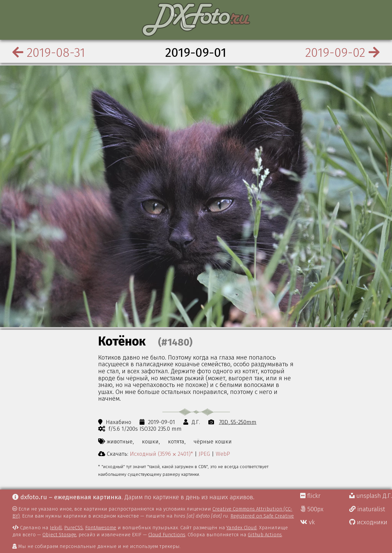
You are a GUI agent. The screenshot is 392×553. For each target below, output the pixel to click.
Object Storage (59, 535)
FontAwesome (101, 528)
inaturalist (367, 509)
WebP (223, 454)
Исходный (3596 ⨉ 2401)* (161, 454)
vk (308, 522)
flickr (310, 496)
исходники (368, 522)
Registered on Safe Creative (262, 516)
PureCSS (73, 528)
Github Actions (265, 535)
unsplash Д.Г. (371, 496)
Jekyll (56, 528)
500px (312, 509)
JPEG (204, 454)
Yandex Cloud (242, 528)
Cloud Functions (167, 535)
